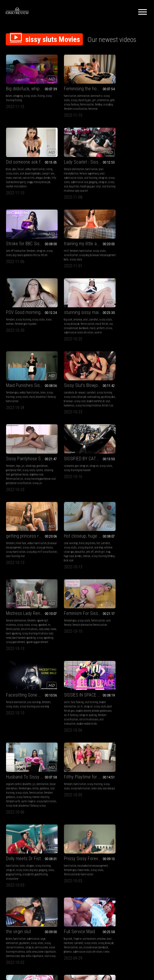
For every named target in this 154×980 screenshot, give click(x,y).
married (129, 100)
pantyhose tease (79, 330)
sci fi (121, 484)
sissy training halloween (125, 326)
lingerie (118, 642)
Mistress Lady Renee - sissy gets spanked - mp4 (126, 391)
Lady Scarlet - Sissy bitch (28, 161)
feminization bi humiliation (34, 651)
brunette (27, 561)
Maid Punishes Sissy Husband (126, 242)
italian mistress (72, 651)
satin (108, 480)
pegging (10, 185)
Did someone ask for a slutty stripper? (126, 84)
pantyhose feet (63, 326)
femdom (80, 168)
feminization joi (70, 335)
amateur (69, 249)
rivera (138, 660)
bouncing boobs (139, 95)
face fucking (118, 480)
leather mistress (82, 809)
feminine (75, 108)
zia (41, 736)
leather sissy (63, 835)
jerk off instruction (65, 168)
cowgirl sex (111, 100)
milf (107, 168)
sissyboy (83, 104)
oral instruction (127, 501)
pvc (88, 95)
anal (44, 172)
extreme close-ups (75, 407)
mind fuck (21, 399)
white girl (69, 412)
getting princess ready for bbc (28, 391)
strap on (19, 185)
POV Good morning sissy (28, 242)
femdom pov (111, 249)
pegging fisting (128, 570)
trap (78, 412)
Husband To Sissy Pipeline (28, 554)
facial (119, 91)
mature (65, 800)
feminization (86, 253)
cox (34, 813)
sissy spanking (132, 420)
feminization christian (134, 741)
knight (115, 745)
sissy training (23, 249)
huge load (86, 412)
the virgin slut (68, 635)
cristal (40, 741)
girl (92, 95)
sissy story (133, 177)
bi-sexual (23, 322)
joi (72, 322)
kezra (108, 745)
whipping (18, 91)
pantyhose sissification (85, 339)
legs (67, 322)
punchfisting (124, 574)
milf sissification (27, 412)
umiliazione (62, 655)
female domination (16, 168)
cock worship (62, 399)
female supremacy (31, 172)
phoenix (134, 655)
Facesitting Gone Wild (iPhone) (77, 473)
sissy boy (125, 172)
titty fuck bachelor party (133, 104)
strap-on (90, 168)
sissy (72, 95)
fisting (41, 91)
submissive (82, 642)
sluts (116, 570)
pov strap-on (123, 322)
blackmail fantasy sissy (25, 587)
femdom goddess (30, 574)
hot (90, 399)
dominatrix (88, 91)
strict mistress (131, 407)
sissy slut (30, 185)
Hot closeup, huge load (76, 391)
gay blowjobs (27, 330)
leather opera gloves (75, 826)
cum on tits (141, 100)
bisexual (40, 330)
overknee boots (63, 813)
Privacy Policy (98, 905)
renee (114, 412)
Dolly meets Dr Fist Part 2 (126, 554)
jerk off (59, 412)
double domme (26, 335)
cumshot (85, 249)
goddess (11, 570)
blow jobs (110, 91)
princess (18, 407)
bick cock (60, 420)
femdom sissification (125, 497)
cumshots (11, 322)
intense (67, 416)
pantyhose (92, 322)
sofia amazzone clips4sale (70, 660)
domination (75, 91)
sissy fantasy (81, 100)
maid (69, 262)
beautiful (90, 407)
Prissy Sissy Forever (25, 635)
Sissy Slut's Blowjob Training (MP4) (28, 315)
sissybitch (110, 574)
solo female (12, 484)
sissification (112, 172)
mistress (110, 403)
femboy (74, 104)
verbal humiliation (134, 91)
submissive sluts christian (70, 266)
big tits (29, 723)
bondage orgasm (80, 813)
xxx (71, 258)
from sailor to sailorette (28, 793)
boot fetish (110, 489)
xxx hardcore (130, 642)
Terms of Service (59, 905)
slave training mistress (82, 655)
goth (70, 100)
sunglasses (86, 800)
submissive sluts (15, 177)
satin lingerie (13, 583)
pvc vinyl (22, 190)
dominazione (62, 664)
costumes (110, 322)
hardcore (115, 647)
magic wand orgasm (74, 822)
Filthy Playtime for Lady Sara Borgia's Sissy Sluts (77, 554)
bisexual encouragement (19, 403)
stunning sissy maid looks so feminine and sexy (77, 242)
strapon (129, 561)
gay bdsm (74, 647)
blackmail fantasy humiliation (121, 258)
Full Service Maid (120, 635)
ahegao (108, 104)
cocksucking (12, 330)
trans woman (13, 253)
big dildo (42, 185)
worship (60, 407)
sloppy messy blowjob (116, 108)
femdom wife (40, 578)
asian (9, 732)
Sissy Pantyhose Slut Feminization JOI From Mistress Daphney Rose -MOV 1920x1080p (77, 315)
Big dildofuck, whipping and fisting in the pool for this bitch (28, 84)
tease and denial (15, 565)
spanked (141, 403)
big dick (90, 403)
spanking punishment (129, 424)
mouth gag (11, 190)
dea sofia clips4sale (81, 664)
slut (128, 95)
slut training (33, 177)
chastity (81, 95)
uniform (77, 262)
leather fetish (73, 805)
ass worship (83, 480)
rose (74, 732)
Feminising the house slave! (77, 84)
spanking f (141, 399)
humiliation (62, 91)
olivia (85, 262)
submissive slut (32, 181)
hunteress (11, 339)
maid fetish (62, 258)
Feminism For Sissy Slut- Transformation (28, 473)
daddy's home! (19, 716)
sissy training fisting (17, 95)
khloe (40, 809)
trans (73, 399)
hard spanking (125, 412)
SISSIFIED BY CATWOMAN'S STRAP (126, 315)
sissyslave (137, 574)
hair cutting (77, 818)
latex (142, 249)
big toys (142, 565)
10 (128, 869)
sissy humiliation (33, 407)
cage (92, 642)
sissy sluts (30, 91)
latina (42, 565)
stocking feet (62, 330)
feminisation (62, 104)
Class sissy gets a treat (126, 793)
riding (108, 95)
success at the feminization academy (77, 716)
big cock (60, 249)
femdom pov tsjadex (32, 253)
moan (121, 100)
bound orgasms (63, 809)
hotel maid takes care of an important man (126, 716)
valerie (89, 266)
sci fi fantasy (125, 493)
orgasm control (14, 561)
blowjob (74, 253)
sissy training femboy (83, 416)
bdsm (9, 91)
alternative (61, 100)
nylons (89, 326)
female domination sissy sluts (121, 805)
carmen (85, 736)
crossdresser (81, 258)
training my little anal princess (126, 161)
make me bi (42, 647)
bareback (60, 262)
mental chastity (24, 578)
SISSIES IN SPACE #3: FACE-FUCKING (126, 473)
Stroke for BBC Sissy (74, 161)
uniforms (44, 800)
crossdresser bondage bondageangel (75, 831)
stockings (80, 322)
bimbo (116, 104)
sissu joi (60, 343)
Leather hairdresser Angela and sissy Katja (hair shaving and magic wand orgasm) (77, 793)
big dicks (82, 399)
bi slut (38, 335)
